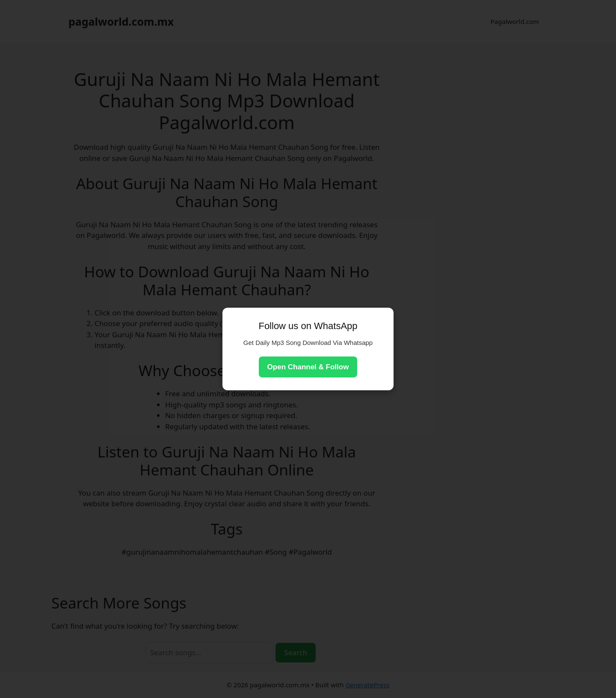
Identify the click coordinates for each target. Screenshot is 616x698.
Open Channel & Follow (308, 367)
